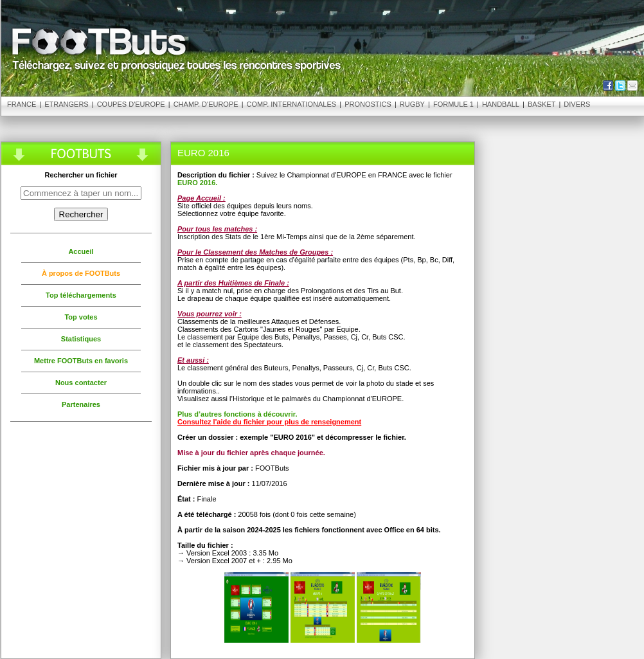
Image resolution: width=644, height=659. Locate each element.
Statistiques (81, 339)
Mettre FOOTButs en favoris (81, 361)
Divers (577, 104)
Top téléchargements (81, 295)
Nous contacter (81, 383)
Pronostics (368, 104)
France (22, 104)
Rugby (412, 104)
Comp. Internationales (292, 104)
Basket (541, 104)
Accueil (81, 251)
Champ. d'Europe (206, 104)
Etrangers (66, 104)
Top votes (81, 317)
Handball (501, 104)
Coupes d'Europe (131, 104)
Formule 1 (453, 104)
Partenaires (81, 404)
